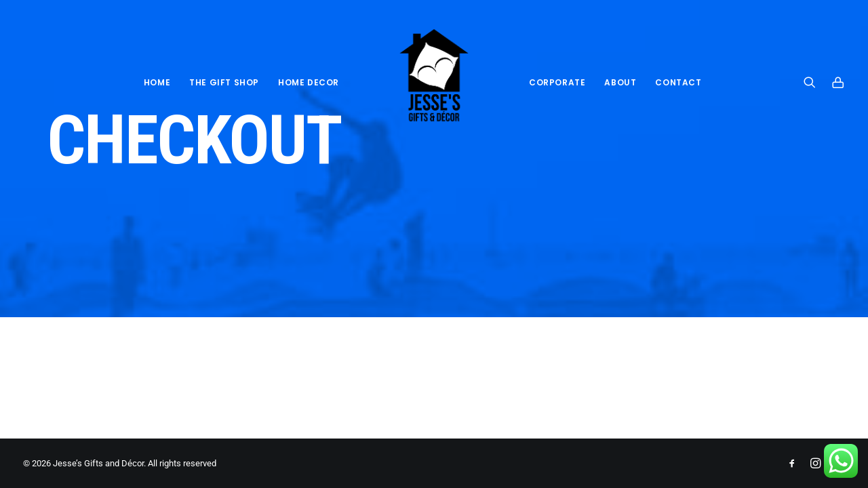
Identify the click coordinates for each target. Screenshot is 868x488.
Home (157, 82)
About (620, 82)
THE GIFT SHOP (224, 82)
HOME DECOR (309, 82)
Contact (678, 82)
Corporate (557, 82)
